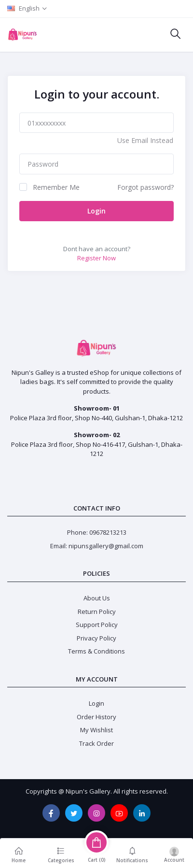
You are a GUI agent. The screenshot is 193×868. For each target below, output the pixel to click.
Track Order (96, 743)
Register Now (96, 258)
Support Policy (97, 625)
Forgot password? (145, 187)
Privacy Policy (96, 638)
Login (96, 211)
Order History (96, 717)
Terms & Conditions (96, 651)
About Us (97, 598)
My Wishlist (96, 730)
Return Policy (97, 612)
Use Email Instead (145, 140)
